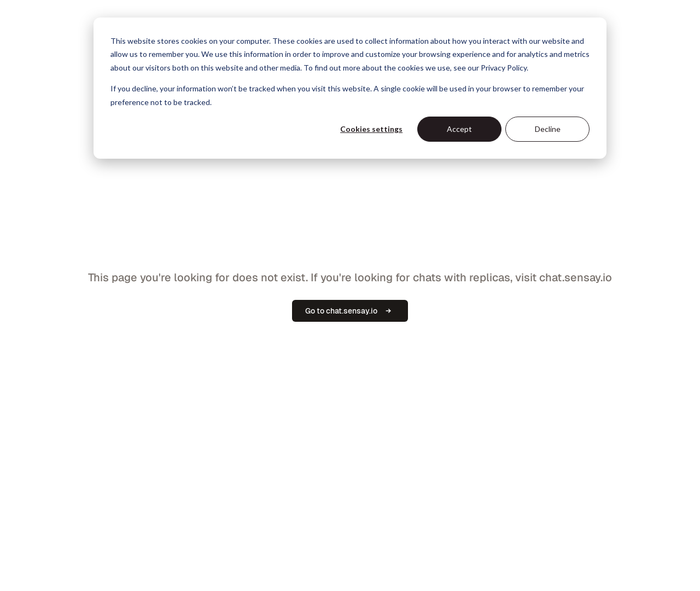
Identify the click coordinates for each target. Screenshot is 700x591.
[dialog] (350, 88)
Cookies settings (371, 129)
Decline (548, 129)
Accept (459, 129)
